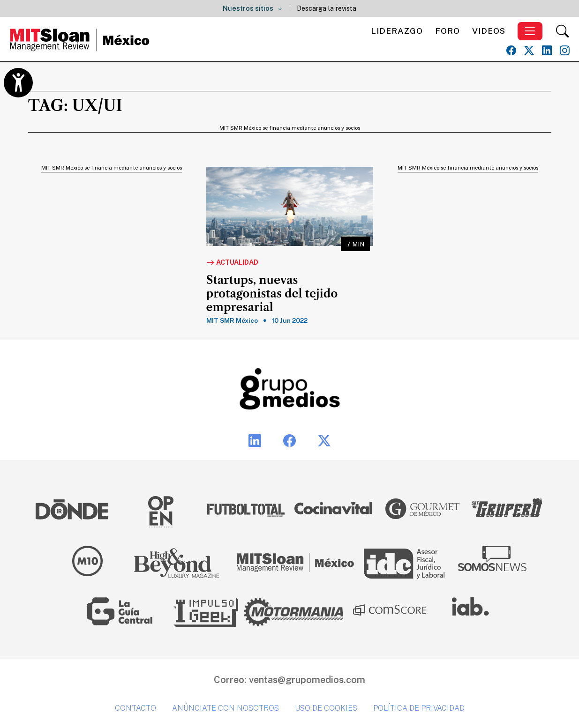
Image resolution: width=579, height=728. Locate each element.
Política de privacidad (419, 708)
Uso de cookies (326, 708)
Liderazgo (397, 31)
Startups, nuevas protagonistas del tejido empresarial (272, 294)
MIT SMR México (232, 320)
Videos (489, 31)
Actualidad (232, 263)
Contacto (135, 708)
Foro (447, 31)
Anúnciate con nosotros (226, 708)
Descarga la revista (327, 8)
